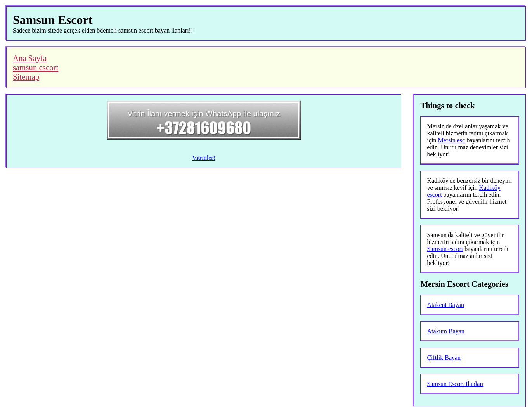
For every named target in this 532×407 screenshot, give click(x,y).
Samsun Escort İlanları (455, 384)
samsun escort (36, 67)
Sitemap (26, 77)
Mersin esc (451, 140)
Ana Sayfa (30, 58)
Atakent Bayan (445, 305)
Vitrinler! (204, 158)
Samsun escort (445, 249)
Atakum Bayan (445, 331)
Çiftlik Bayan (444, 358)
